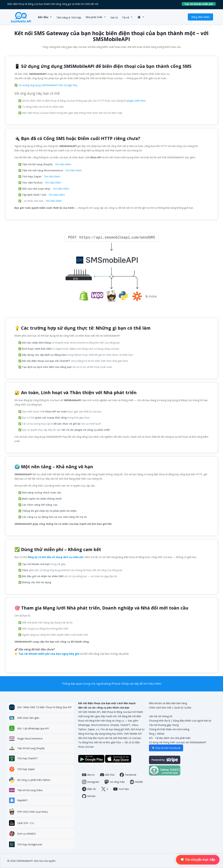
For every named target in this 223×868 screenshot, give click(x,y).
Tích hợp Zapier (26, 769)
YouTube (121, 789)
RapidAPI (22, 800)
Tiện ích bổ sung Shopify (31, 748)
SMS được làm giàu (28, 718)
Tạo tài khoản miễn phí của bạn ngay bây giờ (49, 654)
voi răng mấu (115, 782)
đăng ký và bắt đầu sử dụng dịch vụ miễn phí (55, 557)
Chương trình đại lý (160, 721)
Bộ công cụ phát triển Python (34, 780)
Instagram (91, 782)
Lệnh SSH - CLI (26, 823)
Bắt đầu (43, 17)
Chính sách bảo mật (160, 708)
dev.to (88, 775)
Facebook (128, 775)
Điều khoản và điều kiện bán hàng (168, 703)
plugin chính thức (137, 101)
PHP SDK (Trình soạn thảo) (33, 812)
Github (161, 734)
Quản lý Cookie (183, 708)
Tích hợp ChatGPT (28, 758)
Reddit (136, 782)
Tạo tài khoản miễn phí (200, 4)
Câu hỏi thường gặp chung (164, 725)
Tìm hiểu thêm (63, 164)
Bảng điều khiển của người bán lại (192, 721)
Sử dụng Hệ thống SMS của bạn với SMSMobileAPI (178, 742)
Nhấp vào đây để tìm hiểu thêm (141, 684)
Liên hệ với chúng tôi (161, 716)
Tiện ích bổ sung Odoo (30, 790)
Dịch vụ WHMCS (27, 834)
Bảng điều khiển (200, 17)
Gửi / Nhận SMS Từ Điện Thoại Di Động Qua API (44, 707)
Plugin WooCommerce (30, 738)
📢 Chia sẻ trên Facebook (166, 748)
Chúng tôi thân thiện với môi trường (169, 729)
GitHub (89, 796)
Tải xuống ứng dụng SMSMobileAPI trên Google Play (48, 85)
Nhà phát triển (94, 17)
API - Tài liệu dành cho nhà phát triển (170, 738)
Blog (152, 734)
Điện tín (89, 789)
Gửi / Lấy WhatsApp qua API (33, 728)
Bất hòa (107, 775)
